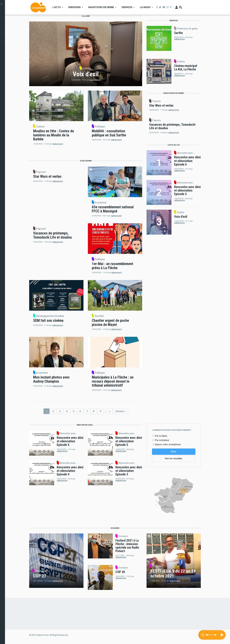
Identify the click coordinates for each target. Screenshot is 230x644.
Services (127, 7)
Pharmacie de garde (187, 29)
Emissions (75, 7)
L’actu (57, 7)
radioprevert (95, 80)
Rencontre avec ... (186, 153)
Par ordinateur (162, 440)
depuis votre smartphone (168, 444)
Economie (101, 203)
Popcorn (41, 172)
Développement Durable (50, 316)
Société (99, 316)
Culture (87, 68)
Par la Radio (161, 436)
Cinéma (181, 62)
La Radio (145, 7)
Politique (100, 127)
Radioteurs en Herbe (101, 7)
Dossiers (41, 572)
